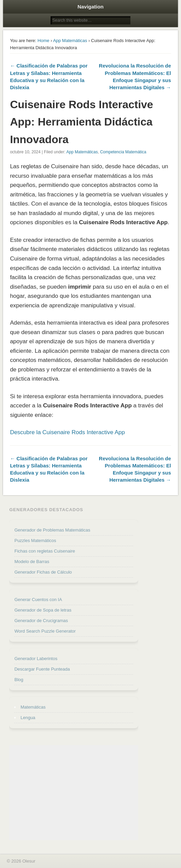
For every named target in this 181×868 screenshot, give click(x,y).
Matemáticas (33, 707)
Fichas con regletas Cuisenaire (44, 551)
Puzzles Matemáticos (35, 541)
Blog (19, 680)
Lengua (28, 718)
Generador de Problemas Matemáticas (52, 530)
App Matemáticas (70, 41)
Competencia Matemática (123, 152)
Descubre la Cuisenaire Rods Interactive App (67, 432)
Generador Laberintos (36, 659)
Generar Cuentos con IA (38, 600)
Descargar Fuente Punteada (42, 669)
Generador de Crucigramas (41, 621)
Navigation (90, 7)
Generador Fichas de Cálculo (43, 572)
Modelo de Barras (32, 562)
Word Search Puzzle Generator (45, 631)
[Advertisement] (74, 793)
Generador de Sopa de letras (43, 610)
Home (44, 41)
